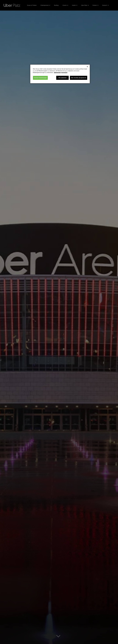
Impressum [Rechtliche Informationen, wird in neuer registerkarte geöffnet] (64, 73)
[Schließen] (87, 67)
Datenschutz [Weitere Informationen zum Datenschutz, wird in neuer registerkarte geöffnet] (57, 73)
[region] (60, 74)
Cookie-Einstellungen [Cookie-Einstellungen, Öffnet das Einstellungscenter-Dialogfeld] (40, 78)
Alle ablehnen (62, 78)
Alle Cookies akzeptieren (79, 78)
